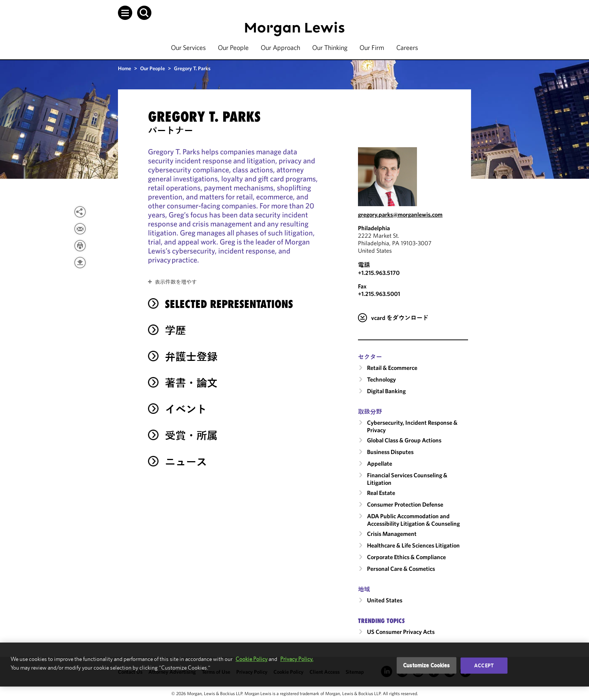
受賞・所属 (191, 435)
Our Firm (372, 48)
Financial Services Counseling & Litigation (407, 479)
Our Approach (280, 48)
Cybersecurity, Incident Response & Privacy (412, 426)
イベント (186, 409)
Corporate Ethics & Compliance (406, 557)
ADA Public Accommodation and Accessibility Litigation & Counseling (413, 520)
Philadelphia (374, 228)
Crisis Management (392, 534)
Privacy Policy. (297, 659)
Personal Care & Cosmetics (401, 569)
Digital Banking (386, 391)
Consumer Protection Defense (405, 504)
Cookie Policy (251, 659)
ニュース (186, 462)
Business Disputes (390, 452)
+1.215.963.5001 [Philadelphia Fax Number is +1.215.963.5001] (379, 294)
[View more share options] (80, 212)
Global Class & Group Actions (404, 440)
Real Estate (381, 493)
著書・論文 (191, 383)
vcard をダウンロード (400, 318)
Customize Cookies (427, 665)
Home (125, 68)
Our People (233, 48)
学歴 (175, 330)
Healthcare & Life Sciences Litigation (413, 545)
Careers (407, 48)
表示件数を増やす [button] (176, 282)
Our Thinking (330, 48)
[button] (125, 13)
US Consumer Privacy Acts (401, 632)
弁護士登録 (191, 357)
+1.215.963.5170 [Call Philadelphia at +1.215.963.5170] (379, 273)
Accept (484, 665)
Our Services (188, 48)
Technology (381, 379)
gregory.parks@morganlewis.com (400, 214)
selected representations (229, 304)
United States (385, 600)
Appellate (380, 463)
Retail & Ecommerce (392, 368)
